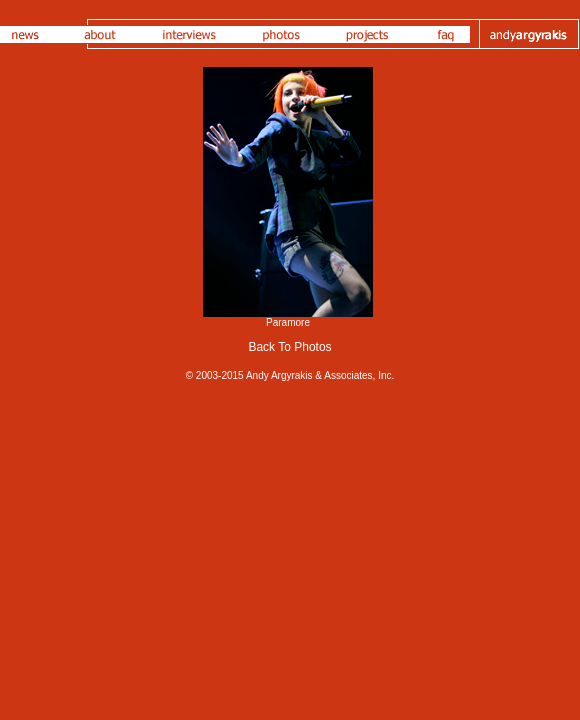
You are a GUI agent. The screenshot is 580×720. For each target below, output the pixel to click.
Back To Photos (289, 347)
